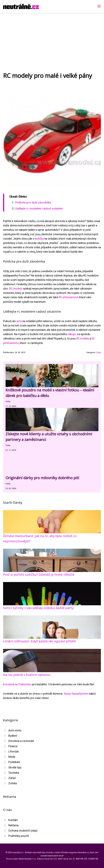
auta (19, 321)
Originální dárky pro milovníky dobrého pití (42, 478)
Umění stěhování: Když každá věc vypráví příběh (40, 641)
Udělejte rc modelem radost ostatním (39, 209)
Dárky (99, 352)
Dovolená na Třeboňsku (17, 684)
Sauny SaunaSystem (76, 694)
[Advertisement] (52, 36)
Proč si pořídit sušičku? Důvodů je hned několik (39, 574)
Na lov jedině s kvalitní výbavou (27, 675)
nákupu (72, 334)
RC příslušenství (68, 297)
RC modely (16, 289)
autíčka (39, 239)
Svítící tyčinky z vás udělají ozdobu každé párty (38, 608)
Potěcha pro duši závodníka (33, 202)
